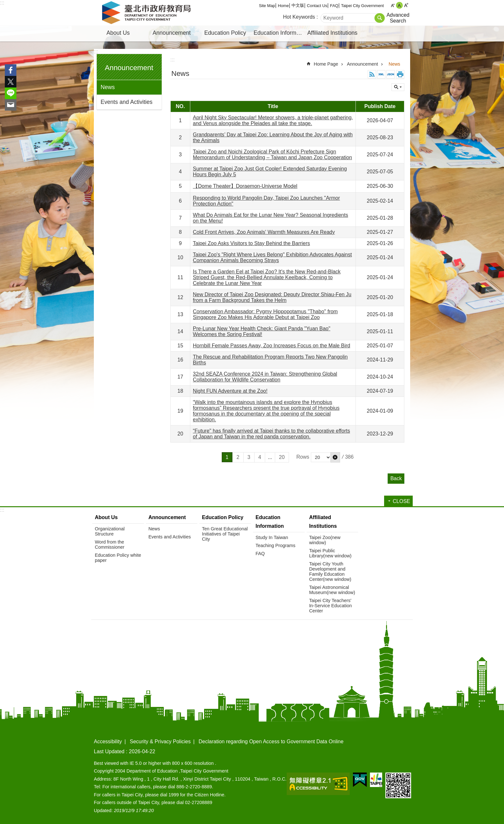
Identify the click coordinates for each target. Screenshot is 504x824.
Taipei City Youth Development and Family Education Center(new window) (330, 572)
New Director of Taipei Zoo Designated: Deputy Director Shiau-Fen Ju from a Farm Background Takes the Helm (272, 297)
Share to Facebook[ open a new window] (11, 70)
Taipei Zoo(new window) (325, 540)
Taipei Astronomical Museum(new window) (332, 590)
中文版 (298, 5)
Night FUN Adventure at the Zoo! (230, 391)
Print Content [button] (400, 74)
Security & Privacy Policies (160, 742)
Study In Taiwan (272, 537)
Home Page (326, 64)
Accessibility (108, 742)
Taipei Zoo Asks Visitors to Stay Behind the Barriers (251, 243)
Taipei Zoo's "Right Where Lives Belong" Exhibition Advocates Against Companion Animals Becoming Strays (272, 257)
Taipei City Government (362, 6)
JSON (391, 74)
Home (283, 6)
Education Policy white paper (118, 558)
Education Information (280, 33)
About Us (118, 33)
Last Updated (109, 751)
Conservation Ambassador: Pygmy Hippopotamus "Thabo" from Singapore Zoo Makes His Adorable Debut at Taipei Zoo (265, 314)
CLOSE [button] (398, 87)
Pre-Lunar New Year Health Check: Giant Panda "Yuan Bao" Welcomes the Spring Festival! (262, 331)
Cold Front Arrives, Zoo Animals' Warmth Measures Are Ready (264, 232)
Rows (303, 457)
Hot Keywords (299, 17)
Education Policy (225, 33)
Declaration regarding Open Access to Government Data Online (271, 742)
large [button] (406, 5)
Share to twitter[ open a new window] (11, 82)
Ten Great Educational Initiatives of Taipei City (225, 534)
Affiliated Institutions (332, 33)
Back (396, 478)
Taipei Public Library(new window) (330, 553)
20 (282, 457)
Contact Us (317, 6)
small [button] (393, 5)
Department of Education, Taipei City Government (148, 13)
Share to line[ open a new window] (11, 93)
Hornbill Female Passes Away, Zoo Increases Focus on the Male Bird (271, 346)
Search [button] (380, 18)
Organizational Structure (110, 531)
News (108, 87)
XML (381, 74)
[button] (335, 457)
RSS (372, 74)
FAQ (334, 6)
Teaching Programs (275, 545)
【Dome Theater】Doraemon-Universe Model (245, 186)
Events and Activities (126, 102)
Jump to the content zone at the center (3, 3)
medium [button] (399, 5)
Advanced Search (398, 18)
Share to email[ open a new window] (11, 105)
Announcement (172, 33)
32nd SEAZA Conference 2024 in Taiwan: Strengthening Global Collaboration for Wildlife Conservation (265, 377)
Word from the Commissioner (110, 545)
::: (2, 3)
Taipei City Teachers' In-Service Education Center (331, 606)
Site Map (267, 6)
